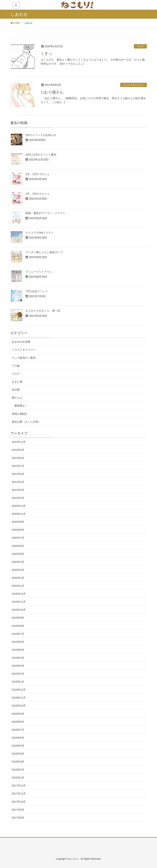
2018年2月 (18, 770)
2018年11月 (19, 698)
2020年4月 (18, 562)
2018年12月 (19, 690)
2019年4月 (18, 658)
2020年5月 (18, 554)
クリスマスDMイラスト (40, 233)
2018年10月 (19, 706)
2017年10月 (19, 802)
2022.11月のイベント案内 (41, 155)
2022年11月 (19, 442)
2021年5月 (18, 474)
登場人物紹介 (20, 414)
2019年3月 (18, 666)
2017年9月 (18, 810)
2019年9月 (18, 618)
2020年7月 (18, 538)
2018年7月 (18, 730)
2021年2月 (18, 498)
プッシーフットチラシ (39, 272)
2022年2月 (18, 450)
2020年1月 (18, 586)
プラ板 (16, 366)
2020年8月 (18, 530)
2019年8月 (18, 626)
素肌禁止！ (21, 406)
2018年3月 (18, 762)
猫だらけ (17, 398)
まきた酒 (17, 382)
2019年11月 (19, 602)
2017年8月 (18, 818)
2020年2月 (18, 578)
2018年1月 (18, 778)
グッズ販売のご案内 (24, 358)
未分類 (16, 390)
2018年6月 (18, 738)
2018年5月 (18, 746)
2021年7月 (18, 466)
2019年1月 (18, 682)
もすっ (46, 54)
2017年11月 (19, 794)
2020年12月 (19, 506)
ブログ (140, 46)
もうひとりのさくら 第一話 (43, 311)
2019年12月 (19, 594)
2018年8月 (18, 722)
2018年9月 (18, 714)
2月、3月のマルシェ (38, 174)
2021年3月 (18, 490)
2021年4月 (18, 482)
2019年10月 (19, 610)
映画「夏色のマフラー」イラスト (45, 213)
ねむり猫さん (52, 92)
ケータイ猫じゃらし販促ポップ (44, 252)
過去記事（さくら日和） (26, 422)
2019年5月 (18, 650)
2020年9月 (18, 522)
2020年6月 (18, 546)
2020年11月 (19, 514)
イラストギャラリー (134, 85)
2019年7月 (18, 634)
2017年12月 (19, 786)
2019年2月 (18, 674)
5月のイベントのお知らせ (41, 135)
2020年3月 (18, 570)
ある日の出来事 (21, 342)
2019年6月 (18, 642)
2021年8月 (18, 458)
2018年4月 (18, 754)
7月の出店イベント (37, 291)
